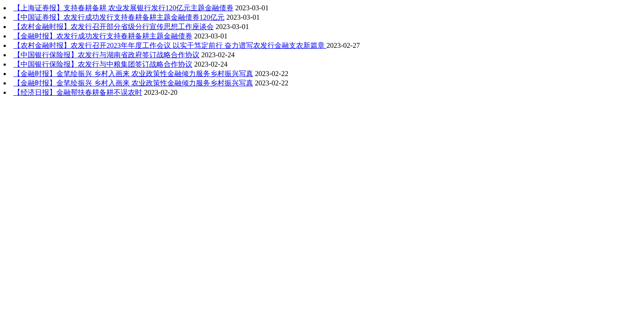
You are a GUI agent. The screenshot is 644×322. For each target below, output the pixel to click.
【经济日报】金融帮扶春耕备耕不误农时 (78, 92)
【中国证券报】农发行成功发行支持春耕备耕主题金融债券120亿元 (119, 17)
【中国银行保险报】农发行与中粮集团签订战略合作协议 (103, 64)
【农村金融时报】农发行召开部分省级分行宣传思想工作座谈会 (114, 27)
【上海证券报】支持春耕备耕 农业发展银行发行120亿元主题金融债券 (123, 8)
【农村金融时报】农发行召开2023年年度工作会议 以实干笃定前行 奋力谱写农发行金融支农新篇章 (170, 45)
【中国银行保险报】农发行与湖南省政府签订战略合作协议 (106, 55)
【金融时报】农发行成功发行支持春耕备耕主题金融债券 (103, 36)
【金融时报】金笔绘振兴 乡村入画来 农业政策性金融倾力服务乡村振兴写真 (133, 74)
